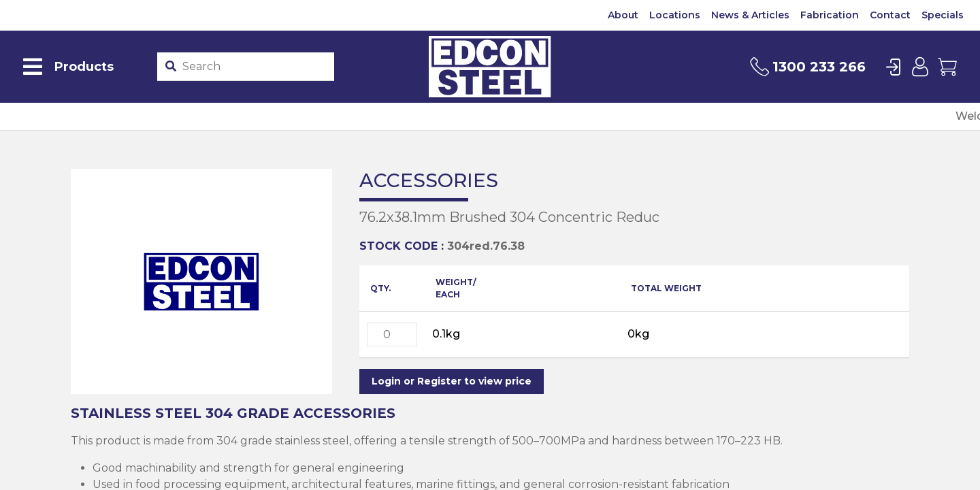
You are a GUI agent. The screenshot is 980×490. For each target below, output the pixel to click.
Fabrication (830, 15)
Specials (943, 15)
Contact (890, 15)
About (623, 15)
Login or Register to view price (452, 381)
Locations (675, 15)
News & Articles (750, 15)
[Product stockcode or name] (255, 67)
